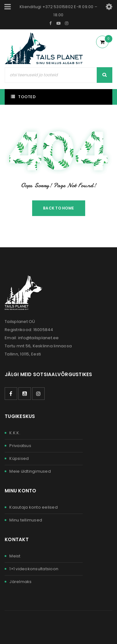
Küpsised (19, 458)
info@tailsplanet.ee (39, 338)
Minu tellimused (26, 520)
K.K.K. (15, 433)
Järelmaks (20, 582)
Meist (15, 556)
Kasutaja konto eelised (34, 507)
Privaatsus (20, 446)
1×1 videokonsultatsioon (34, 569)
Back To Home (58, 208)
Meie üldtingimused (30, 471)
